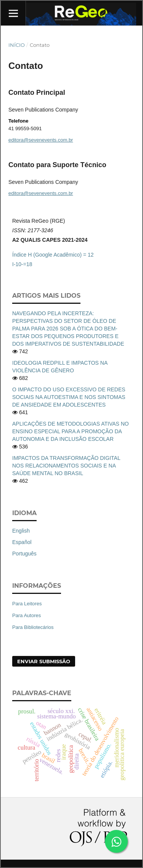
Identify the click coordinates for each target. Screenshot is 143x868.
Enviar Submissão (44, 661)
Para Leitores (27, 604)
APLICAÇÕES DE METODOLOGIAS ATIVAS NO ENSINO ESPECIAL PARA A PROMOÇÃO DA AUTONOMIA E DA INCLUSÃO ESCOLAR (71, 431)
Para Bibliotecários (33, 627)
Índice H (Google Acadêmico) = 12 (53, 255)
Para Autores (27, 615)
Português (24, 554)
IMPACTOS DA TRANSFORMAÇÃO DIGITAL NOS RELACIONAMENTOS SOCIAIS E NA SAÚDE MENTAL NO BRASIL (66, 466)
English (21, 531)
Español (22, 542)
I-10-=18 (22, 264)
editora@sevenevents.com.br (41, 140)
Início (17, 45)
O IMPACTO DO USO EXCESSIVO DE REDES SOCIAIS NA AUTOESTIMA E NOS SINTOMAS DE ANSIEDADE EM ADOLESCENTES (69, 397)
